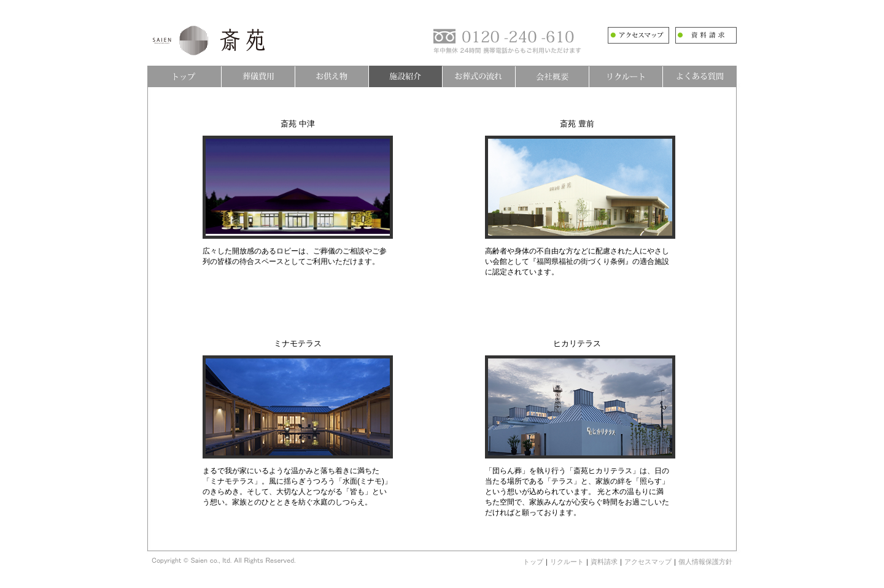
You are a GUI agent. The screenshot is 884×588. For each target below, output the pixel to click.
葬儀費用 (258, 76)
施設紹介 (405, 76)
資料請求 (604, 562)
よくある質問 (700, 76)
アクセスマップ (648, 562)
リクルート (626, 76)
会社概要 (552, 76)
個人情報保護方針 (705, 562)
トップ (184, 76)
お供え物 (331, 76)
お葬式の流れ (479, 76)
